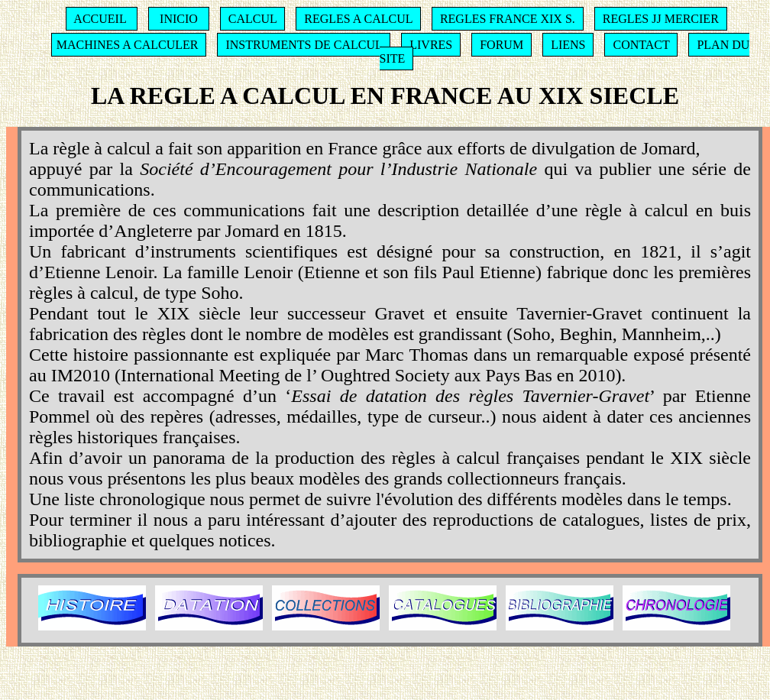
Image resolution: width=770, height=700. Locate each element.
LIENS (568, 45)
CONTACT (641, 45)
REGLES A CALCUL (358, 19)
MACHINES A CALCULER (128, 45)
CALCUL (252, 19)
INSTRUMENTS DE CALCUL (304, 45)
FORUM (501, 45)
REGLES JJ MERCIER (661, 19)
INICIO (179, 19)
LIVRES (431, 45)
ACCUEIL (100, 19)
